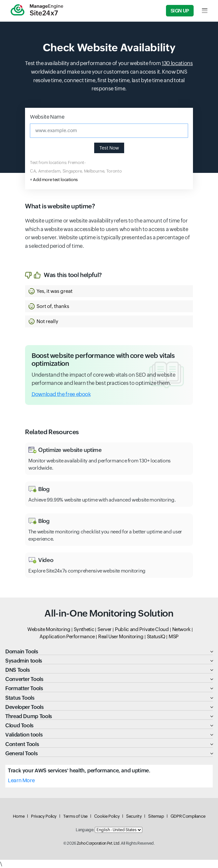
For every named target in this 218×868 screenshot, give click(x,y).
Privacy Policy (44, 816)
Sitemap (156, 816)
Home (19, 816)
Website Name (47, 117)
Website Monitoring (49, 629)
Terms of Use (75, 816)
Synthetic (84, 629)
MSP (174, 636)
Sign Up (180, 11)
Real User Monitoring (121, 636)
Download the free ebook (61, 394)
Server (105, 629)
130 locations (177, 63)
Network (181, 629)
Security (134, 816)
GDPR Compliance (188, 816)
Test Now (109, 148)
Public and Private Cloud (142, 629)
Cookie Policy (107, 816)
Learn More (21, 780)
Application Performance (67, 636)
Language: (85, 830)
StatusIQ (156, 636)
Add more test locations (55, 180)
